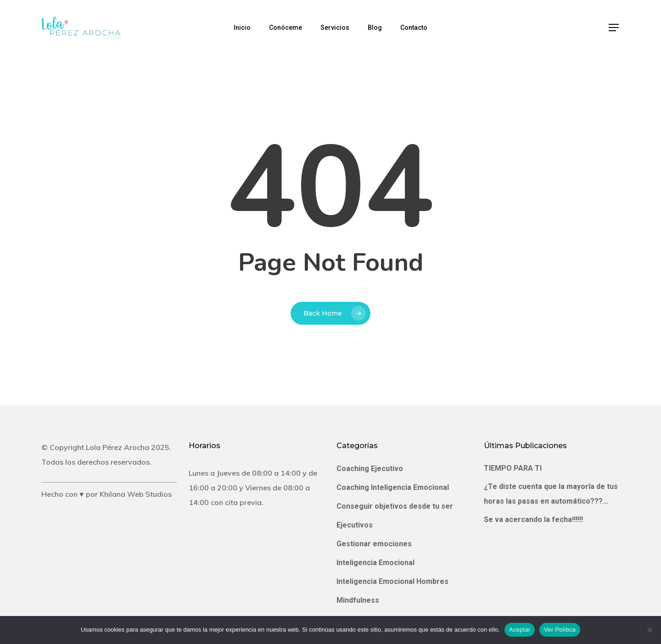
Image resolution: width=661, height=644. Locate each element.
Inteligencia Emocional (375, 563)
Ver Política (560, 630)
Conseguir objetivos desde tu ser (395, 506)
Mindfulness (358, 600)
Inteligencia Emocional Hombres (392, 581)
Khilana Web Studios (136, 494)
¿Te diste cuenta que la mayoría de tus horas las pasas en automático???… (551, 494)
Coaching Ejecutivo (370, 469)
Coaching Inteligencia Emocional (393, 487)
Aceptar (520, 630)
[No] (650, 630)
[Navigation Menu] (614, 28)
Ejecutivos (355, 525)
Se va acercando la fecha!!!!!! (533, 519)
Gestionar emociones (374, 544)
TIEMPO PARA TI (513, 468)
